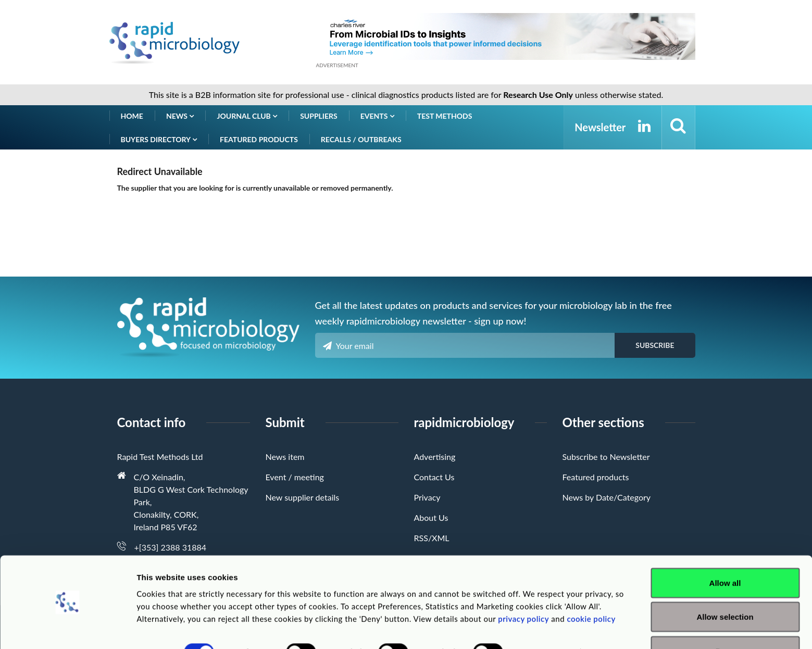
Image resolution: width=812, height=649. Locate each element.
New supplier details (303, 497)
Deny (725, 621)
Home (132, 116)
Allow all (725, 553)
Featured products (259, 139)
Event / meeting (295, 477)
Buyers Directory (159, 139)
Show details (547, 622)
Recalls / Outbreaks (361, 139)
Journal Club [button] (247, 116)
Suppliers (319, 116)
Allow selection (725, 587)
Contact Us (434, 477)
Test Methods (445, 116)
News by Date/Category (607, 497)
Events (377, 116)
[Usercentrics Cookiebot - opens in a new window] (67, 629)
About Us (431, 517)
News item (285, 457)
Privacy (427, 497)
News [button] (180, 116)
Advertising (435, 457)
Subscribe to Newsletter (606, 457)
